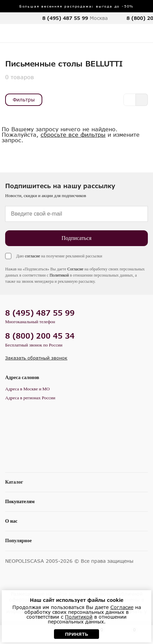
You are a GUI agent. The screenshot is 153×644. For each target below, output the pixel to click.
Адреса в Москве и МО (27, 389)
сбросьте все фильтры (73, 135)
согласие (32, 256)
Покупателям (20, 502)
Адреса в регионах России (30, 398)
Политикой (59, 275)
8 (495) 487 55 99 (65, 18)
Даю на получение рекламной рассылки (59, 256)
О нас (11, 521)
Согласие (75, 269)
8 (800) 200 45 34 (40, 336)
